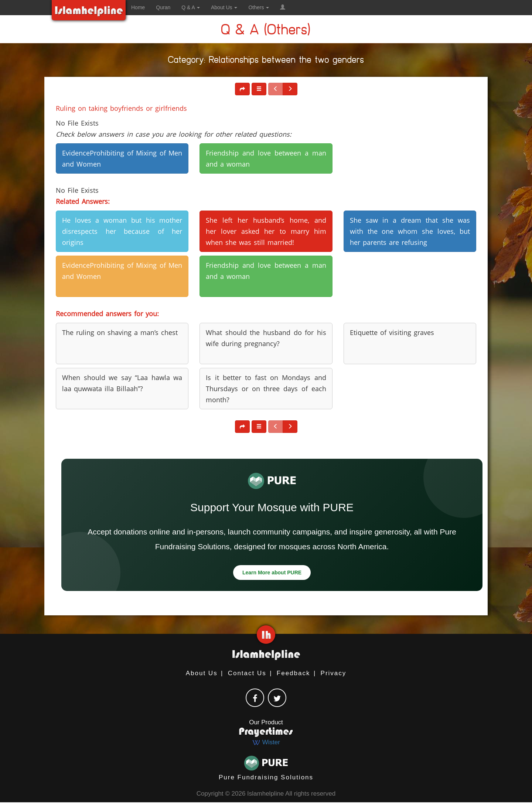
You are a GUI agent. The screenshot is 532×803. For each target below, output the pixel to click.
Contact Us (247, 673)
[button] (283, 7)
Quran (163, 7)
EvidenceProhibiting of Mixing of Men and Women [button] (122, 158)
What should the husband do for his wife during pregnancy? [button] (266, 338)
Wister (266, 742)
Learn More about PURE (272, 573)
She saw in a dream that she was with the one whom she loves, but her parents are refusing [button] (410, 231)
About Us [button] (224, 7)
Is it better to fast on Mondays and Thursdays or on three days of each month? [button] (266, 389)
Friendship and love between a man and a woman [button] (266, 158)
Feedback (294, 673)
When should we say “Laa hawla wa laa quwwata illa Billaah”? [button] (122, 383)
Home (138, 7)
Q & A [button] (191, 7)
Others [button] (259, 7)
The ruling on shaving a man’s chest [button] (120, 332)
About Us (202, 673)
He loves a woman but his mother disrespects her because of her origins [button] (122, 231)
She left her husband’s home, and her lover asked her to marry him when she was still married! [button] (266, 231)
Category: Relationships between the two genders (266, 61)
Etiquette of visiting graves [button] (392, 332)
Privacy (334, 673)
